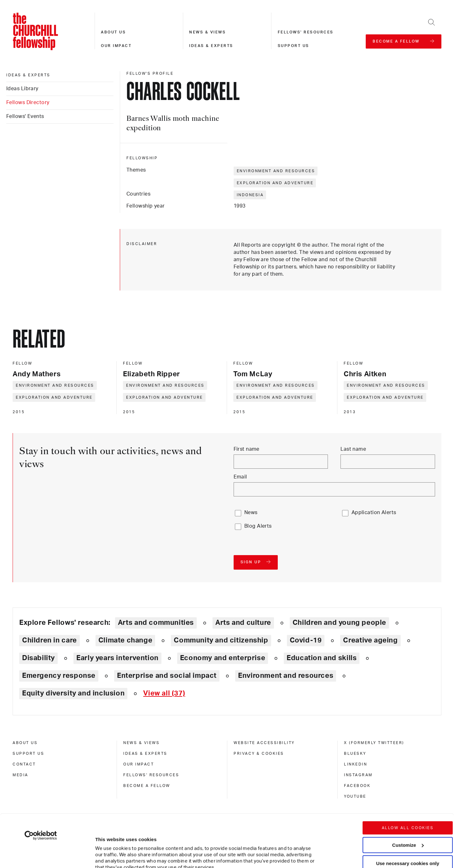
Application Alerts (374, 513)
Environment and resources (276, 171)
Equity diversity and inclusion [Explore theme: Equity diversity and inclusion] (73, 693)
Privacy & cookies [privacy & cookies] (259, 754)
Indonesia (250, 195)
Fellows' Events (25, 116)
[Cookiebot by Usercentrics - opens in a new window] (41, 783)
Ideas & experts (211, 46)
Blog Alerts (258, 526)
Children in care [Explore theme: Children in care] (49, 640)
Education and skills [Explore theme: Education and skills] (322, 658)
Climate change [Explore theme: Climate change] (125, 640)
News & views (207, 32)
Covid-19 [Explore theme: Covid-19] (306, 640)
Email (240, 477)
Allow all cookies (408, 775)
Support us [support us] (28, 754)
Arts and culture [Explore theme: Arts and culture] (243, 623)
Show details (104, 844)
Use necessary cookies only (408, 811)
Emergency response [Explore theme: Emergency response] (59, 676)
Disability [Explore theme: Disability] (38, 658)
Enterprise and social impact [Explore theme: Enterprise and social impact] (167, 676)
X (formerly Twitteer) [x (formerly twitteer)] (374, 743)
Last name (353, 449)
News (251, 513)
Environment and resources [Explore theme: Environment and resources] (286, 676)
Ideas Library (22, 89)
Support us (294, 46)
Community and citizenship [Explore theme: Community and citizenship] (221, 640)
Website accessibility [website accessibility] (264, 743)
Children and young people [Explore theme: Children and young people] (339, 623)
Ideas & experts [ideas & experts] (28, 75)
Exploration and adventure (275, 183)
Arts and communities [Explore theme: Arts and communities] (156, 623)
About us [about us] (25, 743)
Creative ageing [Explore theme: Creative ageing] (370, 640)
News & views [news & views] (141, 743)
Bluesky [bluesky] (355, 754)
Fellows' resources (306, 32)
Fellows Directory (28, 103)
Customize (408, 792)
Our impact (116, 46)
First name (247, 449)
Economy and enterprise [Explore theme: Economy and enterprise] (223, 658)
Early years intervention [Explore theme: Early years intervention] (117, 658)
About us (113, 32)
